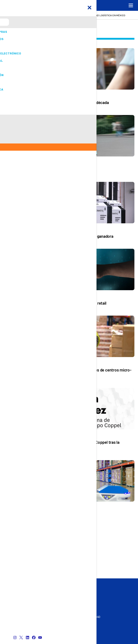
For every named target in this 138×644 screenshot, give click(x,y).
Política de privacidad (85, 617)
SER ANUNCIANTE (19, 622)
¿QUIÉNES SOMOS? (82, 622)
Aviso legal (78, 627)
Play (29, 593)
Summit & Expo (36, 589)
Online (30, 584)
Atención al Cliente (20, 627)
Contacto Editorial (20, 617)
